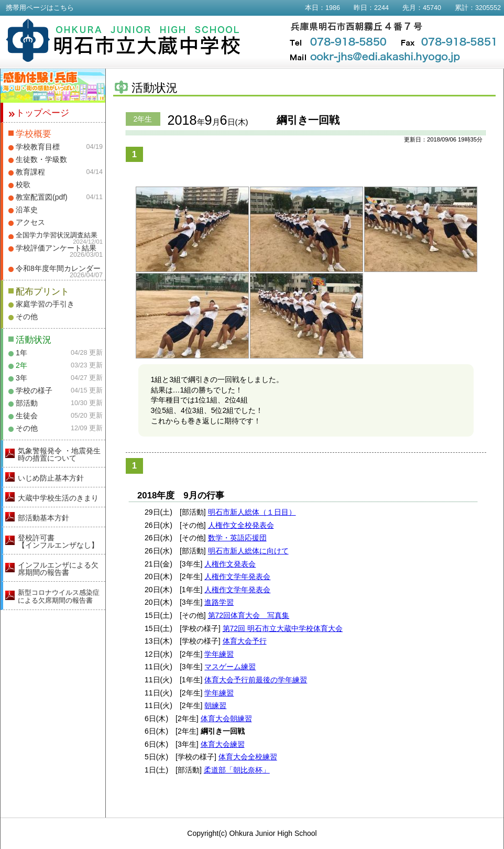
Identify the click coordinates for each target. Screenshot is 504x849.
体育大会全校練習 (248, 757)
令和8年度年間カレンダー (58, 268)
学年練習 (219, 654)
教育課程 (30, 172)
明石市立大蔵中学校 (123, 40)
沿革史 (27, 210)
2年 (21, 365)
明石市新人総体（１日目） (252, 512)
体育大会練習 (223, 744)
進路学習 (219, 602)
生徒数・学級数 (41, 159)
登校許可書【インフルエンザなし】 (58, 541)
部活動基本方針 (43, 518)
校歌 (23, 184)
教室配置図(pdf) (42, 197)
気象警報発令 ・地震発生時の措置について (59, 454)
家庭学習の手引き (45, 304)
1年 (21, 353)
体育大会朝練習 (226, 719)
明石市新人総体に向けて (248, 551)
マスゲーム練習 (230, 667)
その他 (27, 317)
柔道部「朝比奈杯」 (237, 770)
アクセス (30, 222)
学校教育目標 (38, 147)
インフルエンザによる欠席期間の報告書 (58, 569)
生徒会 (27, 416)
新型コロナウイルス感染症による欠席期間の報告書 (59, 596)
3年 (21, 378)
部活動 (27, 403)
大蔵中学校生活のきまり (58, 498)
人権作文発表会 (230, 564)
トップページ (42, 113)
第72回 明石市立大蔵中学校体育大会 (283, 628)
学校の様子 (34, 390)
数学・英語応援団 (237, 538)
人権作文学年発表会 (237, 576)
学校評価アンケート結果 (56, 248)
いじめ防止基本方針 (51, 478)
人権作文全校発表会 (241, 525)
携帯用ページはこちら (40, 8)
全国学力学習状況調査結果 (57, 235)
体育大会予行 (245, 641)
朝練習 (215, 705)
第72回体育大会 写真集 (249, 615)
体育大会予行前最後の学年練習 (256, 680)
